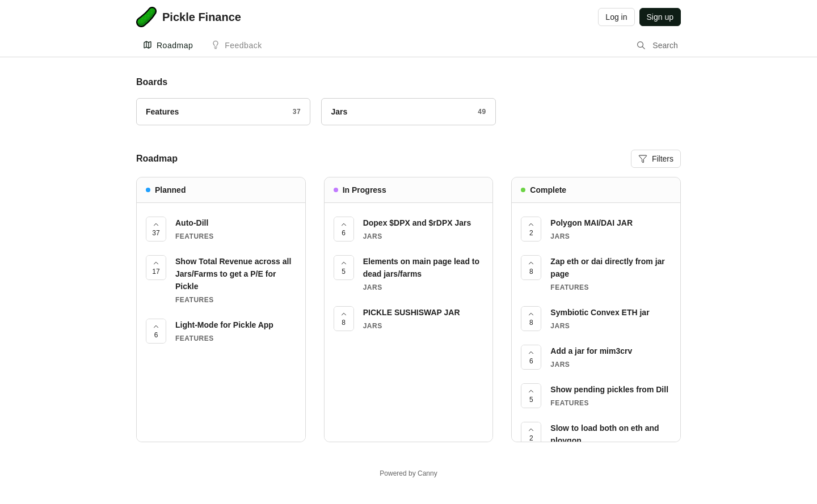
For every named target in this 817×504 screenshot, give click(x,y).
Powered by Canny (408, 473)
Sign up (660, 17)
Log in (616, 17)
